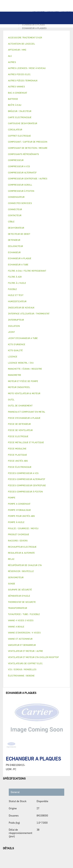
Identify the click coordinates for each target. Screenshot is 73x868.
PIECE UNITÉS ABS (18, 461)
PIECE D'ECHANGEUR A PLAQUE (24, 418)
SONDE (12, 584)
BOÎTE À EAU (15, 105)
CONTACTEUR (15, 215)
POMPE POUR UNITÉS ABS (21, 516)
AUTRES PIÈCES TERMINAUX (23, 80)
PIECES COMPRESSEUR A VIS (23, 473)
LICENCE (13, 357)
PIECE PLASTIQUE (18, 455)
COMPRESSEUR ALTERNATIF (22, 172)
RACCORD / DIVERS (18, 541)
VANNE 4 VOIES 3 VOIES (21, 620)
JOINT (11, 332)
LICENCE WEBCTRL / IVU (21, 363)
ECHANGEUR (14, 252)
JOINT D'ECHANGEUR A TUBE (23, 338)
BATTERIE (13, 99)
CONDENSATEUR (16, 197)
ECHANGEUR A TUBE (18, 265)
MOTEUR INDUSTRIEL (19, 387)
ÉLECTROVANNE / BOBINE (21, 676)
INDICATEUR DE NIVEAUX (21, 308)
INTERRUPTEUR (16, 320)
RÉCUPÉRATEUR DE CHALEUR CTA (25, 565)
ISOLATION (14, 326)
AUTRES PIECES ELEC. (19, 74)
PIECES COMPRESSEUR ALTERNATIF (27, 479)
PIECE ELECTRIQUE (18, 436)
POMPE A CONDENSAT (19, 504)
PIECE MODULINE (17, 449)
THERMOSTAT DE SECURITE (22, 602)
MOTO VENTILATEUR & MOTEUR (24, 393)
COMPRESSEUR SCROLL (20, 185)
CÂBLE (11, 222)
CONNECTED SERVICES (20, 203)
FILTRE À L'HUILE (17, 283)
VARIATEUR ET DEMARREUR (22, 645)
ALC (10, 56)
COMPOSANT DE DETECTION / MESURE (28, 148)
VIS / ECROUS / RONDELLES (22, 669)
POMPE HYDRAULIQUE (19, 510)
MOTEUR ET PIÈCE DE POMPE (23, 381)
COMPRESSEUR (16, 160)
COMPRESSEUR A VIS (19, 166)
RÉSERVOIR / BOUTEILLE (21, 571)
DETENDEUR (14, 240)
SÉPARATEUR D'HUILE (19, 596)
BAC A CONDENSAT (18, 93)
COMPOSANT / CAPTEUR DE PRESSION (28, 142)
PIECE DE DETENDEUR (19, 424)
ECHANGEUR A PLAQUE (20, 258)
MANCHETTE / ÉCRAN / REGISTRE (25, 369)
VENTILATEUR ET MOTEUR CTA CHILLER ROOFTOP (33, 657)
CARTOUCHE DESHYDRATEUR (23, 123)
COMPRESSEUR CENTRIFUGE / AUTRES (28, 179)
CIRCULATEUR (15, 129)
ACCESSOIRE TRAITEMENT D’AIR (25, 37)
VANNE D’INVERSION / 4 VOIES (24, 633)
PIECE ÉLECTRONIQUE (20, 467)
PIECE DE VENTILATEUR (20, 430)
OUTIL (11, 400)
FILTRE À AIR (15, 277)
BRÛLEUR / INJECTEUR (20, 111)
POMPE (12, 498)
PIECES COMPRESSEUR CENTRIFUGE (27, 485)
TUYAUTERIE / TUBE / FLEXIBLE (24, 614)
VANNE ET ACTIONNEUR (20, 639)
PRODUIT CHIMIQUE (19, 534)
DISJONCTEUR (15, 246)
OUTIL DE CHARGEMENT (20, 406)
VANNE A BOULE (16, 627)
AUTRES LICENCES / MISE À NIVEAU (27, 68)
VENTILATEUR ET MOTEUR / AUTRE (26, 651)
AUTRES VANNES (16, 86)
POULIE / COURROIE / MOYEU (23, 528)
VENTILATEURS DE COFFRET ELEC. (26, 663)
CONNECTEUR (15, 209)
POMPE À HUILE (16, 522)
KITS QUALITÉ (15, 350)
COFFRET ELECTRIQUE (19, 136)
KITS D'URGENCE (17, 344)
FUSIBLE (12, 289)
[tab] (36, 38)
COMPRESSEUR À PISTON (21, 191)
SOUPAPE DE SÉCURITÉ (20, 590)
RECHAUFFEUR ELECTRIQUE (22, 547)
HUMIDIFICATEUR (17, 301)
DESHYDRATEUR (16, 228)
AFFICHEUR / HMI (17, 50)
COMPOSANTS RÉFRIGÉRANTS (23, 154)
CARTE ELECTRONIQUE (20, 117)
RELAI (11, 559)
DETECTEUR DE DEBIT (19, 234)
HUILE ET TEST (16, 295)
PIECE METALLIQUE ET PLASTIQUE (26, 442)
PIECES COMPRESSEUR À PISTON (25, 492)
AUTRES (12, 62)
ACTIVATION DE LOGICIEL (22, 44)
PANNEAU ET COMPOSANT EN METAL (27, 412)
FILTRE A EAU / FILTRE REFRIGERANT (27, 271)
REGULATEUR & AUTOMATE (21, 553)
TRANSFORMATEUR (18, 608)
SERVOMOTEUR (16, 577)
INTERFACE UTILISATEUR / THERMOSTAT (29, 314)
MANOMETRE (15, 375)
